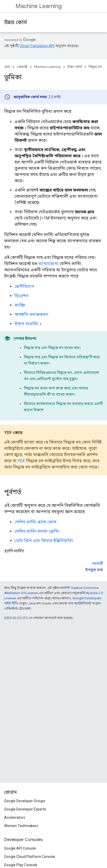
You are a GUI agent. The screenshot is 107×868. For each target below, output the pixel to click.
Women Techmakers (21, 826)
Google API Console (20, 848)
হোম (7, 67)
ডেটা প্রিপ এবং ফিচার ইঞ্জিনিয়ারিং (44, 541)
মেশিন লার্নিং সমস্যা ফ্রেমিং (37, 531)
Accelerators (15, 817)
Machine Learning (39, 6)
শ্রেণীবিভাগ (24, 286)
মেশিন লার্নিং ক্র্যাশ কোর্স (35, 522)
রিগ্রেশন (22, 296)
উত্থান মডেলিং (27, 324)
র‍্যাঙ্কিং (20, 305)
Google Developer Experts (25, 809)
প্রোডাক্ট (22, 67)
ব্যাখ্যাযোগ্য (48, 264)
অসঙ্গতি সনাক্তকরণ (31, 314)
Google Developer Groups (25, 801)
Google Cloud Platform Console (30, 857)
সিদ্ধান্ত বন (95, 67)
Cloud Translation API (37, 46)
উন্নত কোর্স (16, 22)
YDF (21, 461)
